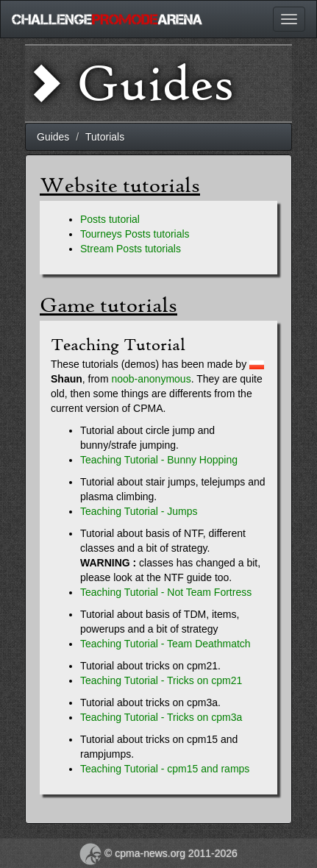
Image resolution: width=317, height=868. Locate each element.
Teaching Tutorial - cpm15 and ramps (165, 769)
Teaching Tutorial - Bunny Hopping (159, 460)
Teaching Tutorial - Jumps (139, 511)
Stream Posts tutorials (131, 249)
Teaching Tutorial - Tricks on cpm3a (161, 717)
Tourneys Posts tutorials (135, 234)
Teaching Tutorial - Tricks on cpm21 (161, 680)
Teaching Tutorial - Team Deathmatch (165, 644)
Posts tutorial (110, 219)
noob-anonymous (151, 379)
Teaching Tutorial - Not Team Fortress (166, 592)
